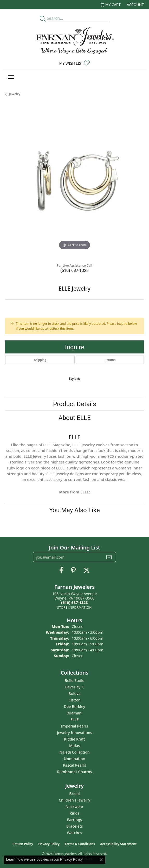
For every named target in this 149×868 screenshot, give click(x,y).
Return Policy (23, 844)
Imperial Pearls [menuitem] (75, 726)
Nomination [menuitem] (75, 759)
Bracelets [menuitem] (74, 826)
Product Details (74, 404)
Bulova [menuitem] (74, 693)
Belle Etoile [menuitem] (75, 680)
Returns (110, 360)
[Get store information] (74, 607)
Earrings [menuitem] (74, 820)
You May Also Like (74, 510)
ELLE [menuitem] (74, 720)
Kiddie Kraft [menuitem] (74, 739)
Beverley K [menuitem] (75, 687)
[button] (110, 5)
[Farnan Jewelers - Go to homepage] (75, 41)
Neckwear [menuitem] (74, 807)
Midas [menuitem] (74, 746)
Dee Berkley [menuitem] (74, 707)
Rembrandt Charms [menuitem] (74, 772)
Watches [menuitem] (74, 833)
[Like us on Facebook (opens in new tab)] (61, 570)
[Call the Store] (74, 603)
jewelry (15, 94)
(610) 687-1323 (74, 270)
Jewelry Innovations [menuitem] (74, 733)
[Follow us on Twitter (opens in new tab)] (87, 570)
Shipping (40, 360)
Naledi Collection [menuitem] (74, 752)
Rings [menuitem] (75, 813)
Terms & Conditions (80, 844)
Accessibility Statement (118, 844)
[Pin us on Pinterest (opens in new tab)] (73, 570)
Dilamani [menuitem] (74, 713)
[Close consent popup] (101, 860)
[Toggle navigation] (11, 77)
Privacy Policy (49, 844)
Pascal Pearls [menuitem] (74, 765)
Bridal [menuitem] (74, 794)
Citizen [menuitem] (74, 700)
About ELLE (75, 418)
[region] (74, 182)
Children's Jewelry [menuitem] (74, 800)
